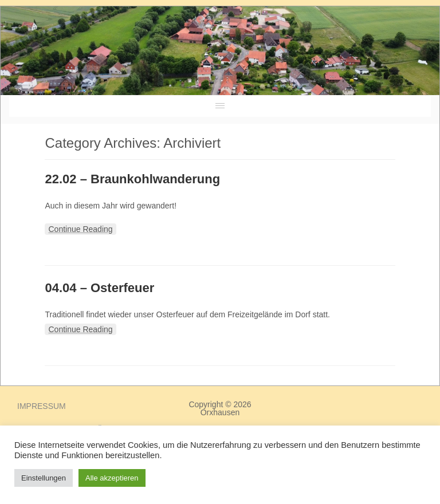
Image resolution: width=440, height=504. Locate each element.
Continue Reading (80, 229)
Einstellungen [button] (44, 478)
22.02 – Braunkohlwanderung (132, 179)
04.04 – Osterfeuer (99, 288)
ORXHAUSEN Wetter (354, 58)
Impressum (42, 406)
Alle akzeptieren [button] (112, 478)
